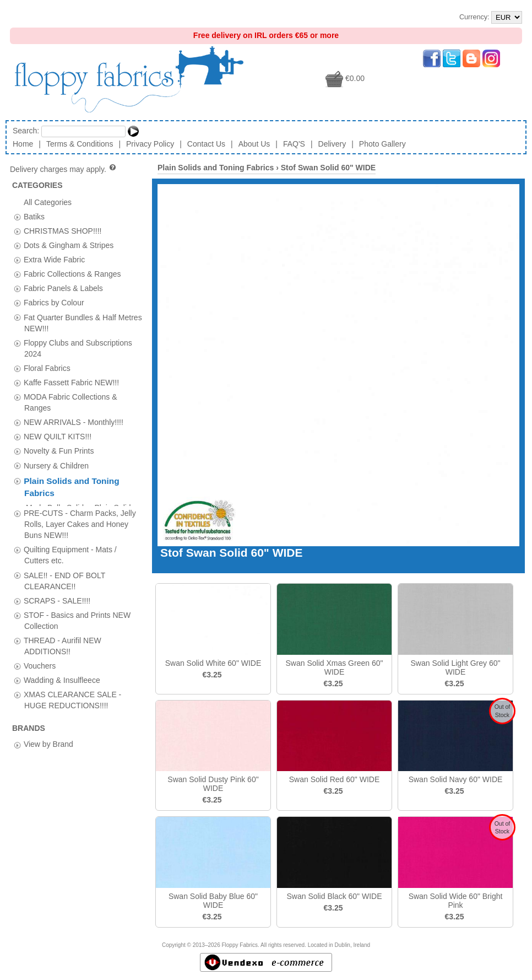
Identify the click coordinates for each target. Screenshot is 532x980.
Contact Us (206, 144)
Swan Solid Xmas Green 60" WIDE (335, 667)
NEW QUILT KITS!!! (58, 437)
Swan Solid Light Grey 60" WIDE (456, 667)
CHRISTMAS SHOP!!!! (63, 230)
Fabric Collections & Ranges (72, 274)
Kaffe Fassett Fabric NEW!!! (71, 383)
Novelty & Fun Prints (59, 451)
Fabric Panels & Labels (63, 288)
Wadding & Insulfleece (62, 676)
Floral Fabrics (47, 368)
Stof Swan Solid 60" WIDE (328, 168)
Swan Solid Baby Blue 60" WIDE (213, 901)
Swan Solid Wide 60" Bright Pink (456, 901)
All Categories (48, 202)
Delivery (332, 144)
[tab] (17, 217)
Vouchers (40, 661)
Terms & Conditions (80, 144)
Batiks (34, 216)
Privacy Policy (150, 144)
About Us (254, 144)
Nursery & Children (56, 465)
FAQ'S (294, 144)
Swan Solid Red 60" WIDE (335, 779)
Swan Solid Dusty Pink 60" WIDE (213, 784)
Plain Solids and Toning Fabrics (216, 168)
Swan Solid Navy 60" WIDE (456, 779)
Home (23, 144)
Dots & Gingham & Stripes (69, 245)
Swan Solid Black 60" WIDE (334, 896)
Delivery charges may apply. (64, 169)
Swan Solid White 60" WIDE (213, 663)
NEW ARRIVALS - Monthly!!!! (74, 422)
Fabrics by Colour (54, 303)
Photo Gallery (382, 144)
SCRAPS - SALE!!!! (57, 596)
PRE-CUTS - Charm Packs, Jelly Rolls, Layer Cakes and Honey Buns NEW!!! (80, 519)
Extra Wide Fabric (54, 260)
